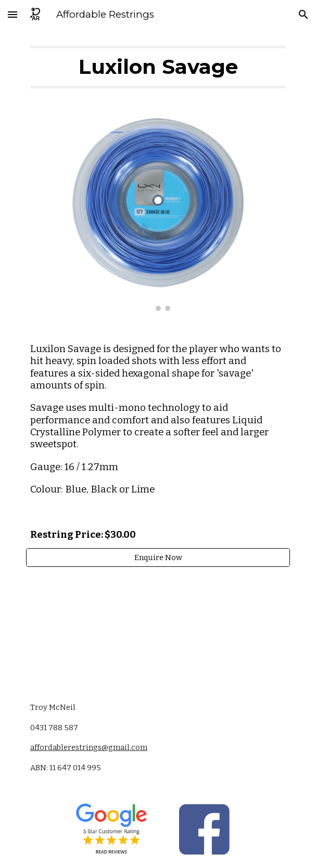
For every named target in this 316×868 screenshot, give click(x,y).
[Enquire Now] (158, 557)
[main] (158, 67)
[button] (12, 14)
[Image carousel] (158, 214)
